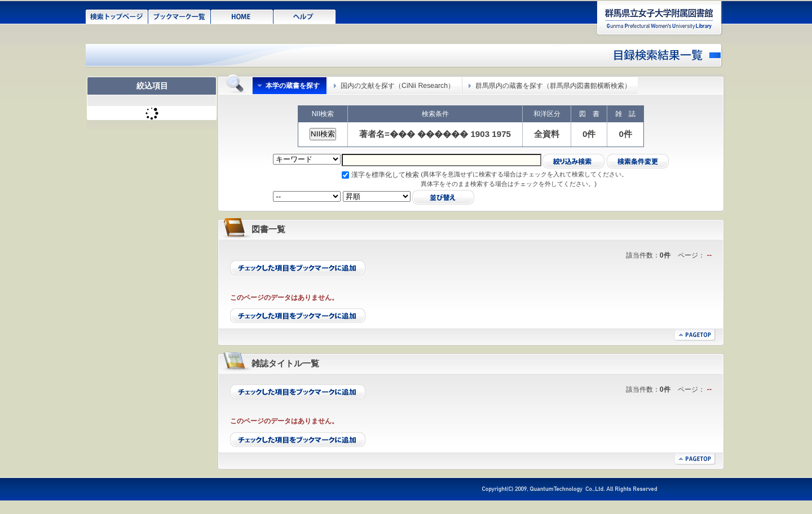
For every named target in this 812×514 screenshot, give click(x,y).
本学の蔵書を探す (293, 86)
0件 (589, 134)
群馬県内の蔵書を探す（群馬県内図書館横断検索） (553, 86)
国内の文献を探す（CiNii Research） (398, 86)
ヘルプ (305, 16)
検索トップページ (117, 16)
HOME (242, 16)
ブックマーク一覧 (180, 16)
